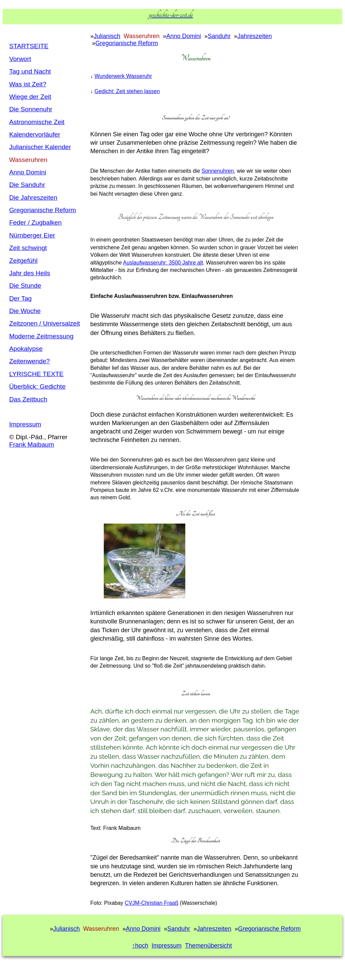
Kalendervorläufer (35, 134)
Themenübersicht (208, 946)
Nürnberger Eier (32, 235)
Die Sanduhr (27, 185)
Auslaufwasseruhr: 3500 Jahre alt (163, 263)
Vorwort (20, 59)
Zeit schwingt (28, 248)
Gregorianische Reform (42, 210)
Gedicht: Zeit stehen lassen (127, 91)
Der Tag (20, 298)
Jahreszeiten (255, 36)
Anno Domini (28, 172)
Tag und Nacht (30, 71)
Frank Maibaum (32, 444)
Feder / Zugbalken (35, 222)
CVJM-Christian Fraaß (151, 903)
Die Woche (25, 311)
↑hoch (140, 946)
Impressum (25, 424)
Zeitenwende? (29, 361)
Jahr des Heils (30, 273)
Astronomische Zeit (37, 122)
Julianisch (107, 36)
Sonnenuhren (218, 171)
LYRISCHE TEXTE (36, 374)
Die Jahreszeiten (33, 198)
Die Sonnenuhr (31, 109)
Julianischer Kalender (40, 147)
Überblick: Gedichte (37, 386)
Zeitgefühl (23, 261)
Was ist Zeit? (28, 84)
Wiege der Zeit (30, 97)
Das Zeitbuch (28, 399)
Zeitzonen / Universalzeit (44, 323)
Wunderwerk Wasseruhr (123, 76)
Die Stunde (25, 286)
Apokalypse (26, 349)
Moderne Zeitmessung (41, 336)
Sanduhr (219, 36)
